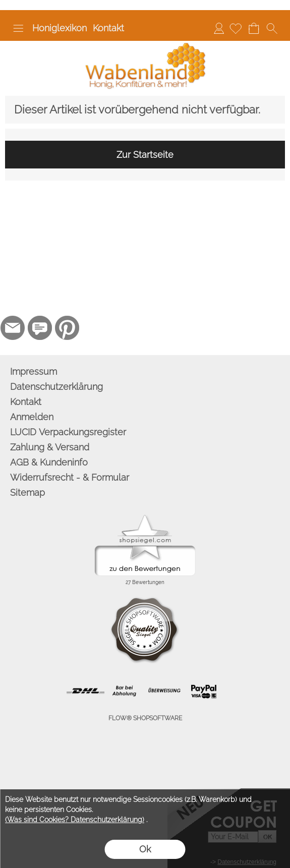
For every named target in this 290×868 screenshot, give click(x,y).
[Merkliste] (236, 28)
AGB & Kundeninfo (49, 462)
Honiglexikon (60, 28)
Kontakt (108, 28)
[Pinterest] (67, 328)
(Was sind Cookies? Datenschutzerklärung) (75, 820)
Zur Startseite (145, 155)
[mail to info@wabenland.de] (13, 328)
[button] (18, 28)
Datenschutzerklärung (56, 387)
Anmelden (219, 28)
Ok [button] (145, 849)
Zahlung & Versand (50, 447)
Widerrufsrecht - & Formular (70, 477)
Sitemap (27, 493)
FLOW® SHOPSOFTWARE (145, 718)
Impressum (34, 371)
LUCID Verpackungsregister (68, 432)
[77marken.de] (40, 328)
